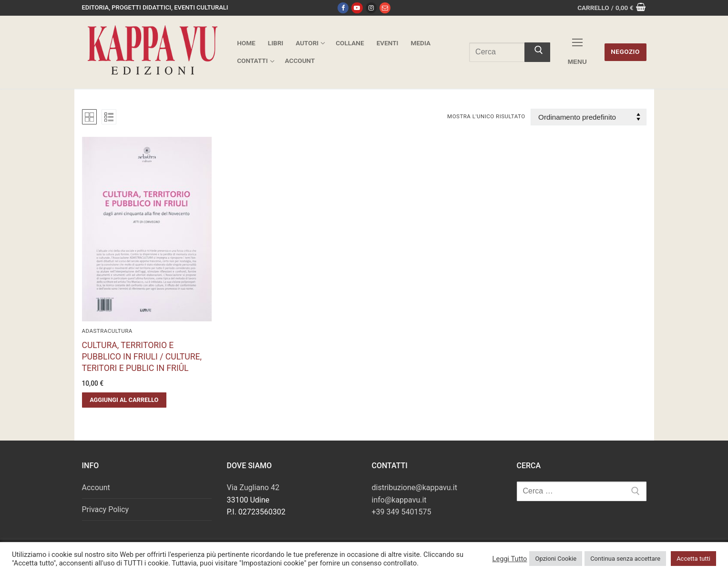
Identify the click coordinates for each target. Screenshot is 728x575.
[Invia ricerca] (537, 52)
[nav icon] (577, 52)
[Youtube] (357, 8)
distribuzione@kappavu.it (415, 488)
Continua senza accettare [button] (625, 559)
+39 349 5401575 (402, 512)
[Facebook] (343, 8)
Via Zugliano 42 (253, 488)
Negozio (625, 51)
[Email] (385, 8)
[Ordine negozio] (588, 117)
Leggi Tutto (509, 559)
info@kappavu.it (399, 500)
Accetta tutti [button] (693, 559)
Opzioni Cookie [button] (556, 559)
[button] (124, 400)
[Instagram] (371, 8)
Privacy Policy (106, 509)
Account (96, 488)
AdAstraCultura (107, 331)
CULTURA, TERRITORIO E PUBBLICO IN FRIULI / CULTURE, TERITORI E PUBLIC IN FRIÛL (142, 357)
